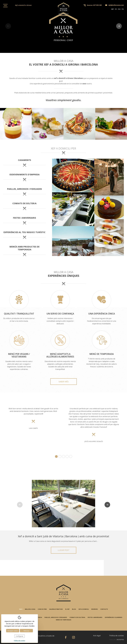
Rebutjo (26, 631)
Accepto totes (13, 631)
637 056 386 (97, 5)
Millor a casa (30, 609)
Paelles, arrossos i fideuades (56, 617)
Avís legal (97, 636)
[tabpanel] (63, 425)
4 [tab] (67, 456)
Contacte (104, 609)
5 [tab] (71, 456)
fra (123, 9)
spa (116, 9)
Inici (21, 609)
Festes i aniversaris (95, 617)
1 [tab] (56, 456)
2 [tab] (60, 456)
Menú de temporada (64, 620)
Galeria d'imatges (56, 609)
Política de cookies (117, 636)
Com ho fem (42, 609)
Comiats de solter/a (77, 617)
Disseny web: (117, 640)
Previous (8, 26)
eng (119, 9)
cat (112, 9)
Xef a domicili (84, 609)
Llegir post (64, 550)
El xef (67, 609)
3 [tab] (63, 456)
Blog (74, 609)
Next (119, 26)
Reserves (95, 609)
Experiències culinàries (114, 617)
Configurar (20, 636)
